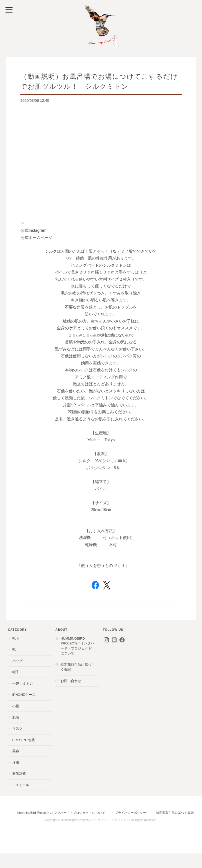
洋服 (16, 762)
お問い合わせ (71, 681)
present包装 (24, 740)
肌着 (16, 717)
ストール (22, 785)
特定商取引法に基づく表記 (76, 667)
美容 (16, 751)
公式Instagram (33, 230)
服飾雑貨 (19, 773)
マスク (17, 728)
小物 (16, 706)
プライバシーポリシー (131, 813)
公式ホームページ (37, 238)
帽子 (16, 672)
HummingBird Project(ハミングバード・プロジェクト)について (77, 646)
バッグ (17, 661)
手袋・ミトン (23, 683)
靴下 (16, 638)
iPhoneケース (24, 694)
